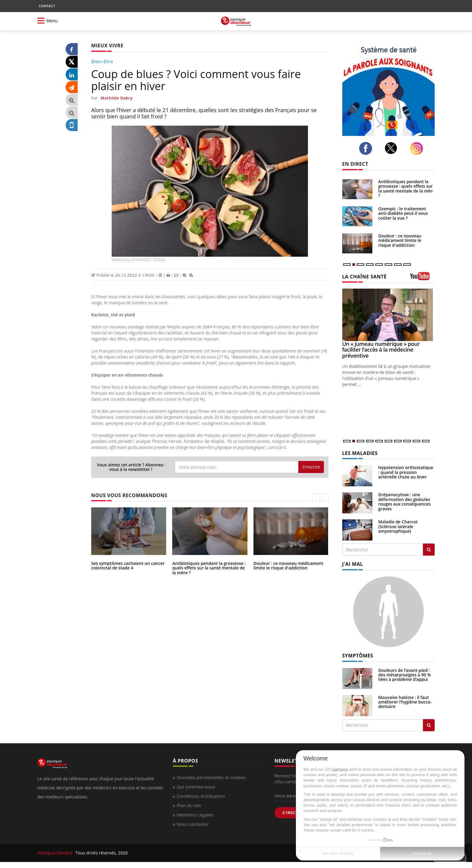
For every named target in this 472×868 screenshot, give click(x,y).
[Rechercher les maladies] (429, 550)
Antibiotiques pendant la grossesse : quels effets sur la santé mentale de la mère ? (209, 568)
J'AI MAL (353, 564)
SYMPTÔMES (358, 656)
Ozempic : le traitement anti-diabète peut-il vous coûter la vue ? (403, 213)
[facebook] (367, 149)
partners (340, 769)
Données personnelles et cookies (211, 777)
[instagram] (418, 149)
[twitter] (393, 148)
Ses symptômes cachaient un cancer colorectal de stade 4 (128, 566)
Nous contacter (193, 824)
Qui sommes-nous (196, 787)
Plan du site (189, 805)
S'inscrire (311, 467)
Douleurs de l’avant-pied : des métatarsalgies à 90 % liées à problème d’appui (405, 675)
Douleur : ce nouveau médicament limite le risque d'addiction (288, 566)
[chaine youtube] (422, 278)
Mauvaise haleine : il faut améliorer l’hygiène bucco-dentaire (405, 702)
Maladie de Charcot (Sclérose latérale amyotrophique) (398, 526)
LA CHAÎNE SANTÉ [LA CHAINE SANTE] (365, 277)
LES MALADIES (360, 453)
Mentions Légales (195, 815)
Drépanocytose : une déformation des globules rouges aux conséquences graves (405, 501)
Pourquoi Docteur (56, 853)
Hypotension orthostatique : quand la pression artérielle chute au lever (406, 472)
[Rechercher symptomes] (429, 725)
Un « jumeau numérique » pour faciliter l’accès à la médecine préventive (381, 350)
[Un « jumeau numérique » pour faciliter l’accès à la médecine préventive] (389, 315)
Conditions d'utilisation (201, 796)
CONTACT (47, 6)
